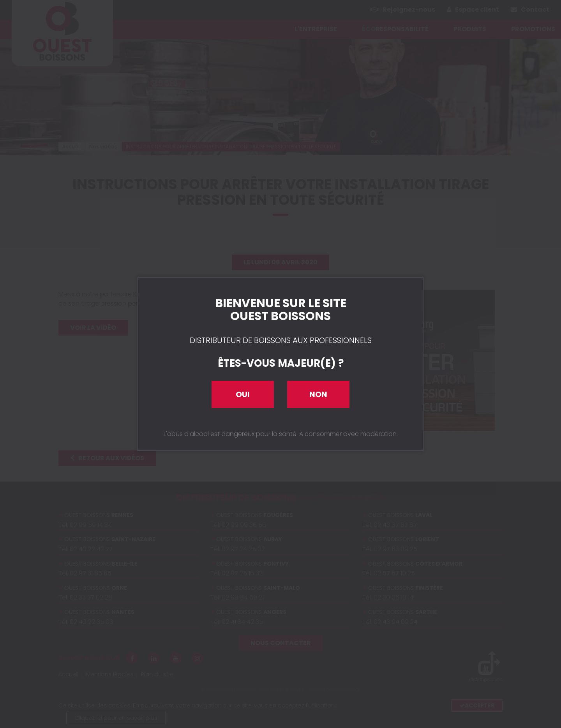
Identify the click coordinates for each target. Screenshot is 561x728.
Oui (243, 394)
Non (318, 394)
